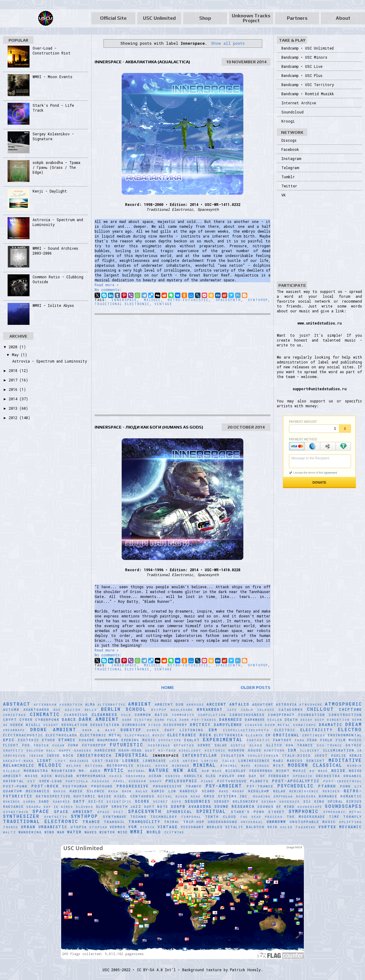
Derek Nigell (26, 725)
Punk (345, 786)
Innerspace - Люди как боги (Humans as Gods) (149, 427)
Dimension (134, 725)
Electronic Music (145, 735)
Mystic (114, 770)
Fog (26, 745)
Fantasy (282, 740)
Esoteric (29, 740)
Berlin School (124, 709)
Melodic (152, 300)
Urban (28, 827)
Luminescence (254, 761)
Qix (358, 786)
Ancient (217, 704)
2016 (14, 389)
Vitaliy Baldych (245, 827)
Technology (164, 817)
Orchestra (328, 776)
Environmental (345, 735)
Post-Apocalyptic (296, 781)
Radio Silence (87, 791)
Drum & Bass (99, 730)
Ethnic (67, 740)
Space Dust (111, 812)
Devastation (105, 725)
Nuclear (64, 776)
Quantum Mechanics (26, 791)
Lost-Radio (106, 761)
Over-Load (51, 781)
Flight (11, 745)
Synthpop (258, 300)
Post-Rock (45, 786)
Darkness (231, 719)
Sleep (102, 807)
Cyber (26, 720)
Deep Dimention (332, 720)
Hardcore (105, 750)
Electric (285, 730)
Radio (60, 791)
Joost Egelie (330, 756)
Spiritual (211, 811)
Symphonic (304, 811)
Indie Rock (60, 756)
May (16, 355)
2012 (14, 418)
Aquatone (263, 704)
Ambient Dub (169, 704)
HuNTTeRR (274, 751)
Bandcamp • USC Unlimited (308, 48)
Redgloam (259, 791)
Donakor (254, 725)
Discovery (176, 725)
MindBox (181, 766)
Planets (259, 781)
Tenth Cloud (221, 817)
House (255, 750)
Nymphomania (91, 776)
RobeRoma (306, 796)
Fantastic (258, 740)
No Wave (319, 771)
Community (183, 715)
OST (32, 781)
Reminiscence (304, 791)
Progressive (133, 786)
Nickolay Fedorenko (249, 771)
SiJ (307, 801)
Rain (127, 791)
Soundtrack (16, 812)
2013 (14, 408)
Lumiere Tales (218, 761)
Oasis (116, 776)
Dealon (275, 720)
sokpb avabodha (191, 806)
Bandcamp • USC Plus (302, 75)
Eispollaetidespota (246, 730)
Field (327, 740)
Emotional (286, 735)
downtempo (305, 725)
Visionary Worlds (202, 827)
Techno (138, 817)
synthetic (56, 817)
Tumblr (288, 177)
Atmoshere (311, 705)
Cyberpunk (47, 720)
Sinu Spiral (328, 801)
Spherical (179, 811)
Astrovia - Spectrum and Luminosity (50, 361)
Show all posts (228, 43)
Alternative (112, 705)
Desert (51, 725)
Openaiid (303, 776)
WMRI (137, 832)
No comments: (108, 290)
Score (142, 801)
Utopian (98, 827)
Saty (79, 801)
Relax (279, 791)
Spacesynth (228, 300)
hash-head (130, 750)
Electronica (229, 735)
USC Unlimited (159, 18)
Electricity (316, 730)
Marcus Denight (306, 761)
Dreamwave (14, 730)
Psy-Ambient (224, 786)
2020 (14, 347)
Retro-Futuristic (188, 300)
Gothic (354, 745)
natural (137, 771)
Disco (155, 725)
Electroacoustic (23, 735)
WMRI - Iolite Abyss (53, 305)
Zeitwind (174, 832)
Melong (74, 766)
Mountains (64, 771)
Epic (9, 740)
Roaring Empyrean (273, 796)
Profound (102, 786)
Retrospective (53, 796)
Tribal (172, 822)
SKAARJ (34, 807)
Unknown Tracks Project (251, 18)
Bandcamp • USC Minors (304, 57)
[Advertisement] (182, 365)
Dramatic (331, 725)
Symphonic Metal (343, 812)
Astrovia (286, 704)
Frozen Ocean (49, 745)
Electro (350, 730)
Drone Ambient (53, 730)
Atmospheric (343, 704)
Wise (123, 832)
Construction (345, 715)
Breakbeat (210, 709)
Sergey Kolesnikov (236, 801)
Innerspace (124, 300)
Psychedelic (295, 786)
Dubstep (131, 730)
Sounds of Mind (276, 807)
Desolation (75, 725)
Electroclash (61, 735)
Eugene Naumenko (99, 740)
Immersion (14, 756)
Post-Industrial (343, 781)
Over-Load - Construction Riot (52, 50)
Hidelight (190, 751)
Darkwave (255, 720)
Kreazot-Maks (18, 761)
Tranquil (114, 822)
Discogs (289, 140)
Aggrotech (71, 705)
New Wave (212, 771)
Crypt (10, 720)
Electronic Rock (189, 735)
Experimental (223, 740)
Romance (328, 796)
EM (268, 735)
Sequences (198, 801)
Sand (44, 801)
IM (360, 751)
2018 (14, 370)
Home (168, 687)
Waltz (10, 832)
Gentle (238, 745)
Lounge (131, 760)
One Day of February (263, 776)
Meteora (94, 766)
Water (75, 832)
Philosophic (181, 781)
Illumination (339, 750)
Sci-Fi (96, 801)
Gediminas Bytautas (171, 745)
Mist (279, 766)
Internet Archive (299, 103)
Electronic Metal (101, 735)
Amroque (195, 705)
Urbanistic (53, 827)
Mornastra (36, 771)
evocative (170, 740)
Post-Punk (15, 786)
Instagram (291, 158)
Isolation (233, 756)
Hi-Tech (167, 751)
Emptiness (314, 735)
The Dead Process (261, 817)
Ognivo (173, 776)
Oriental (14, 781)
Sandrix (61, 802)
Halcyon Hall (41, 751)
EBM (213, 730)
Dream (354, 724)
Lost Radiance (72, 761)
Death (291, 720)
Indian (36, 756)
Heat (150, 751)
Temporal (191, 817)
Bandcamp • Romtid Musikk (308, 94)
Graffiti (13, 751)
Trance (91, 822)
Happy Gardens (75, 751)
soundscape (310, 807)
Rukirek (12, 802)
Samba (29, 802)
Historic (215, 751)
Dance (69, 719)
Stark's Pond (248, 812)
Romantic (351, 796)
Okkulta (193, 776)
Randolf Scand (197, 791)
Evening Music (139, 740)
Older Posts (255, 687)
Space (41, 811)
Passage (101, 781)
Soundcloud (292, 112)
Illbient (310, 751)
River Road (188, 796)
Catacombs (291, 710)
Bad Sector (67, 710)
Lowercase (155, 761)
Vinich (148, 827)
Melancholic (19, 765)
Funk (73, 745)
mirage (262, 766)
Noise (338, 770)
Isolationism (263, 756)
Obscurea (136, 776)
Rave (224, 791)
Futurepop (94, 745)
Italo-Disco (296, 756)
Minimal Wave (236, 766)
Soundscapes (343, 806)
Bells (91, 710)
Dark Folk (166, 720)
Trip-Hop (194, 822)
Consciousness (247, 715)
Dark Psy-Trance (198, 720)
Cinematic (45, 714)
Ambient (140, 704)
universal (252, 822)
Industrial (132, 755)
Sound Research (234, 806)
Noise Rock (38, 776)
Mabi (278, 761)
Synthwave (115, 817)
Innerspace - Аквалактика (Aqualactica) (142, 62)
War (61, 832)
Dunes (153, 730)
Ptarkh (327, 786)
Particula (77, 781)
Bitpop (159, 710)
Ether (49, 740)
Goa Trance (299, 745)
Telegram (290, 168)
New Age (186, 770)
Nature (159, 770)
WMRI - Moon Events (52, 77)
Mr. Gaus (90, 771)
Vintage (163, 304)
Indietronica (94, 755)
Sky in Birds (58, 807)
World (154, 832)
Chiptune (350, 709)
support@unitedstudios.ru (320, 389)
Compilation (212, 715)
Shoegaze (290, 802)
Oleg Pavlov (220, 776)
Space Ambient (73, 811)
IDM (292, 750)
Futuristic (127, 745)
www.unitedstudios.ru (320, 323)
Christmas (15, 715)
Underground (223, 822)
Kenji (356, 756)
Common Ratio (151, 715)
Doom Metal (278, 725)
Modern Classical (315, 765)
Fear (312, 740)
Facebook (290, 149)
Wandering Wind (37, 832)
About (343, 18)
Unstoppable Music (313, 822)
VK (283, 195)
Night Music (291, 771)
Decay (306, 720)
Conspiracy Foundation (297, 715)
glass (256, 745)
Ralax (142, 791)
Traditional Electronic (122, 304)
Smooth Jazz (126, 807)
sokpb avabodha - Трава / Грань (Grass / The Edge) (56, 167)
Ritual (165, 796)
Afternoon (45, 705)
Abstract (17, 704)
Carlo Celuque (258, 710)
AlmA (90, 704)
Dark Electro (137, 720)
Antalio (239, 704)
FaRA (300, 740)
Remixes (331, 791)
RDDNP (238, 791)
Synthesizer (21, 816)
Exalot (192, 740)
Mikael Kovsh (153, 766)
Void (273, 827)
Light (44, 760)
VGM (133, 827)
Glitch (274, 745)
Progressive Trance (177, 786)
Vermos (118, 827)
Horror (237, 750)
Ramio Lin (164, 791)
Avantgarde (36, 710)
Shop (205, 18)
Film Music (349, 740)
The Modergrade (306, 817)
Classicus (76, 715)
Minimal (205, 765)
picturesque (232, 781)
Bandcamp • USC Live (302, 66)
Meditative (345, 760)
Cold (126, 715)
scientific (119, 802)
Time (334, 817)
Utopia (79, 827)
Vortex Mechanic (340, 827)
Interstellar (200, 755)
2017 (14, 380)
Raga (113, 791)
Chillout (320, 709)
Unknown (276, 822)
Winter (107, 832)
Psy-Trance (260, 786)
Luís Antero (184, 761)
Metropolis (120, 766)
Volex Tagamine (298, 827)
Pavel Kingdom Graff (138, 781)
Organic (353, 776)
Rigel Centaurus (134, 796)
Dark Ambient (99, 719)
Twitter (289, 186)
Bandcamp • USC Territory (308, 85)
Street (276, 812)
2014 (14, 399)
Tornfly (353, 817)
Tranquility (144, 822)
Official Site (113, 18)
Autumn (11, 710)
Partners (297, 18)
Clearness (104, 714)
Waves (91, 832)
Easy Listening (184, 730)
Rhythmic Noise (93, 796)
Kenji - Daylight (50, 191)
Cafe (232, 710)
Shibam (269, 802)
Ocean (155, 776)
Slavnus (85, 807)
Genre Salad (212, 745)
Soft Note (156, 807)
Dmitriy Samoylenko (216, 725)
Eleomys (254, 735)
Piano (207, 781)
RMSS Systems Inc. (227, 796)
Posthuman (75, 786)
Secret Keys (167, 802)
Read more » (107, 285)
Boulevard (182, 710)
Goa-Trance (329, 745)
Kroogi (288, 121)
